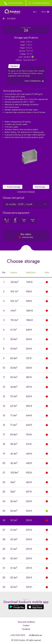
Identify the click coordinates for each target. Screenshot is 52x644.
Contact (26, 625)
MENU (44, 12)
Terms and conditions (26, 622)
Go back (11, 19)
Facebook (26, 629)
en (34, 12)
